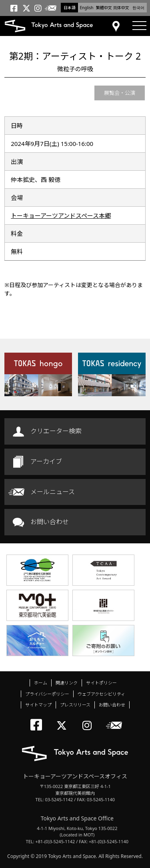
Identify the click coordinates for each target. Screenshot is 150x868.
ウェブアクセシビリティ (101, 694)
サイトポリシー (101, 683)
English (86, 8)
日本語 (70, 8)
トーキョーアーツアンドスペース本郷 (61, 216)
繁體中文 (104, 8)
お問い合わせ (50, 522)
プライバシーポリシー (47, 694)
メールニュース (53, 492)
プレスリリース (75, 705)
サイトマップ (38, 705)
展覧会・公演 (120, 93)
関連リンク (67, 683)
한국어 (138, 8)
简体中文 (121, 8)
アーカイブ (46, 461)
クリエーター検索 (56, 431)
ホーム (41, 683)
